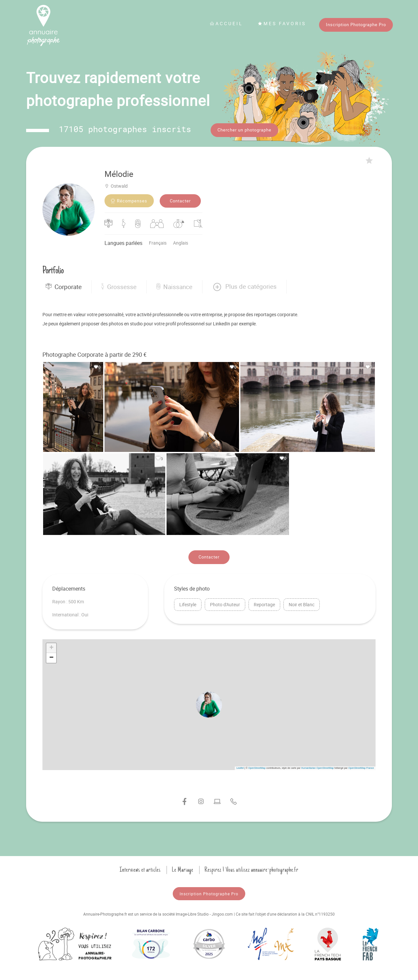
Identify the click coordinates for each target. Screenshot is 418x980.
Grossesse (119, 287)
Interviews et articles (140, 870)
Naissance (174, 287)
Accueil (226, 23)
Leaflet (240, 768)
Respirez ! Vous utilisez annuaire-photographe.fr (251, 870)
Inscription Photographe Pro (356, 25)
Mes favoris (282, 23)
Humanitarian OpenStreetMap (317, 768)
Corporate (64, 287)
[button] (244, 287)
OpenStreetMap (257, 768)
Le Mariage (183, 870)
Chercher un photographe (244, 130)
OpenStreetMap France (361, 768)
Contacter (180, 201)
